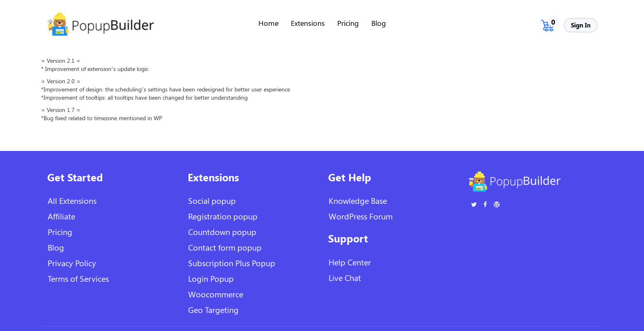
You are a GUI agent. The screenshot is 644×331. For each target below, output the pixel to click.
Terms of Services (78, 278)
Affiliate (61, 216)
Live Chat (345, 277)
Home (268, 23)
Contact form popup (225, 247)
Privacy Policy (72, 263)
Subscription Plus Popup (232, 263)
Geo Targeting (213, 309)
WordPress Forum (361, 216)
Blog (379, 23)
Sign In (581, 25)
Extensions (308, 23)
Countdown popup (222, 232)
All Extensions (72, 200)
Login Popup (211, 278)
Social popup (212, 200)
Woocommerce (216, 294)
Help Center (350, 262)
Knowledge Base (358, 200)
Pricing (348, 23)
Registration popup (223, 216)
